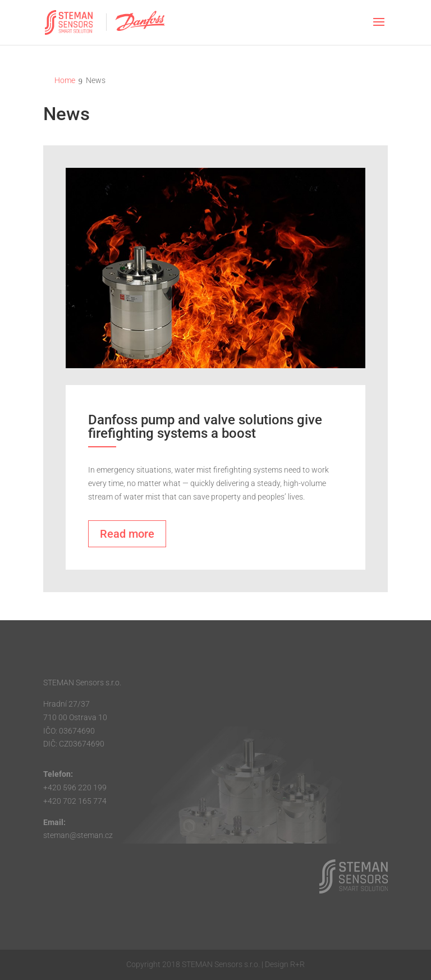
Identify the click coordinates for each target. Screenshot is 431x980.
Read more (127, 534)
